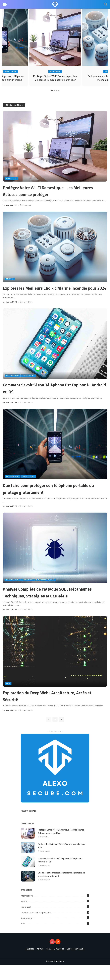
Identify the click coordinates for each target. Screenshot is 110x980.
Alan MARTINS (12, 207)
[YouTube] (52, 957)
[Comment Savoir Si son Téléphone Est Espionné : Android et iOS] (55, 352)
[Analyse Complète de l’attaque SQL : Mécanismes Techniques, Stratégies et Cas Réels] (55, 556)
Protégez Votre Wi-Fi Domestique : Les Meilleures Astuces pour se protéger (55, 79)
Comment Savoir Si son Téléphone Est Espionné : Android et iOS (49, 396)
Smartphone (11, 70)
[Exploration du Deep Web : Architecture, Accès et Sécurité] (55, 666)
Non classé (55, 70)
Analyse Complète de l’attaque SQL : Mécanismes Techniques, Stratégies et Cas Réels (55, 604)
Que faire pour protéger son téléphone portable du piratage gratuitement (50, 496)
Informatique (13, 384)
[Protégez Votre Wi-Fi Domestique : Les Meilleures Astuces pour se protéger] (55, 37)
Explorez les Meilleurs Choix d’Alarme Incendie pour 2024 (49, 292)
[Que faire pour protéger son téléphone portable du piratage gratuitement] (55, 452)
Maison (10, 280)
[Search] (105, 4)
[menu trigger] (6, 4)
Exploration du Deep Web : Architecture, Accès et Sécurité (52, 711)
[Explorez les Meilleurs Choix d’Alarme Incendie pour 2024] (55, 248)
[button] (52, 92)
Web (8, 699)
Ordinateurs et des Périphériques (39, 588)
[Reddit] (58, 957)
